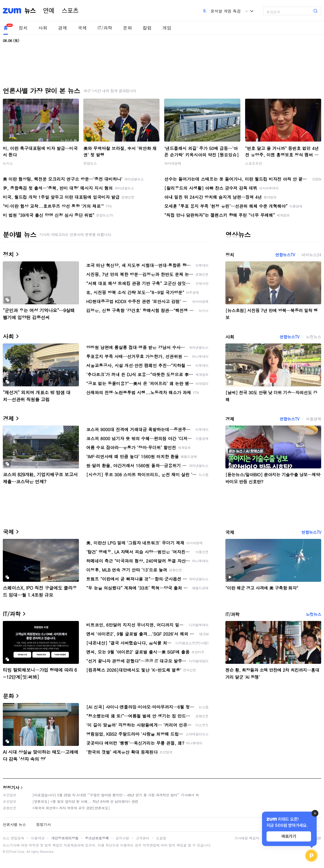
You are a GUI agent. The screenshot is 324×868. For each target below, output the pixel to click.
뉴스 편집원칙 (14, 838)
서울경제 (314, 419)
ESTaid (11, 852)
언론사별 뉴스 (14, 824)
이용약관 (38, 838)
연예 (49, 11)
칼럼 (147, 28)
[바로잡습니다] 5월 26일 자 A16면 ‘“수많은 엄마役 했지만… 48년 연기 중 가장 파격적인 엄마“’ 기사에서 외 (116, 795)
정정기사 (11, 787)
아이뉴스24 (311, 255)
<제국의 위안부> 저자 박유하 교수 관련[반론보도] (71, 808)
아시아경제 (173, 163)
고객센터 (143, 838)
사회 (43, 28)
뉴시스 (8, 163)
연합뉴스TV (285, 255)
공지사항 (122, 838)
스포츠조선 (254, 163)
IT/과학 (105, 28)
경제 (63, 28)
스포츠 (70, 11)
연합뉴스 (90, 163)
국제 (82, 28)
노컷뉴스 (314, 337)
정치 (23, 28)
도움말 (161, 838)
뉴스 (30, 11)
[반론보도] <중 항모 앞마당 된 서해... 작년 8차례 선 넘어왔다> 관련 (85, 801)
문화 (127, 28)
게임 (167, 28)
